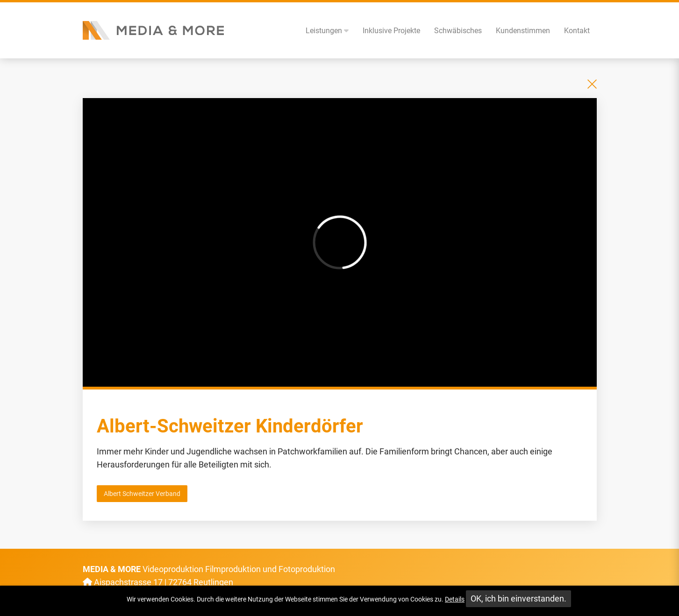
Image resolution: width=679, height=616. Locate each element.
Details (455, 599)
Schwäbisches (458, 31)
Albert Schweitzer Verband (142, 494)
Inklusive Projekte (391, 31)
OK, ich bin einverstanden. (518, 598)
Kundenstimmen (523, 31)
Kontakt (577, 31)
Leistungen (327, 31)
